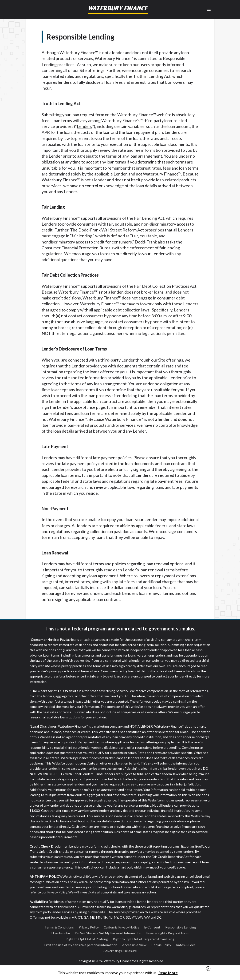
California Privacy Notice (122, 927)
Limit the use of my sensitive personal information (81, 945)
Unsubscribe (61, 933)
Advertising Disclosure (120, 951)
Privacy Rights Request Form (167, 933)
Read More (168, 973)
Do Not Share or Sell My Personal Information (108, 933)
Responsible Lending (181, 927)
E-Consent (152, 927)
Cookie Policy (161, 945)
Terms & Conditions (59, 927)
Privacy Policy (89, 927)
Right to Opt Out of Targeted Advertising (144, 939)
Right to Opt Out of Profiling (87, 939)
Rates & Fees (186, 945)
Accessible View (134, 945)
